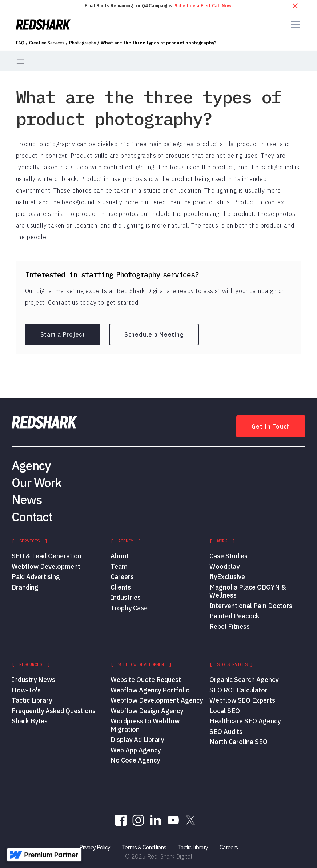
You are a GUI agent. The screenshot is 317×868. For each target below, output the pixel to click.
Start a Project (63, 334)
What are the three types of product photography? (158, 43)
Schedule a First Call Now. (204, 6)
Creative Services (47, 43)
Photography (83, 43)
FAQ (20, 43)
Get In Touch (271, 426)
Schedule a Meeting (154, 334)
